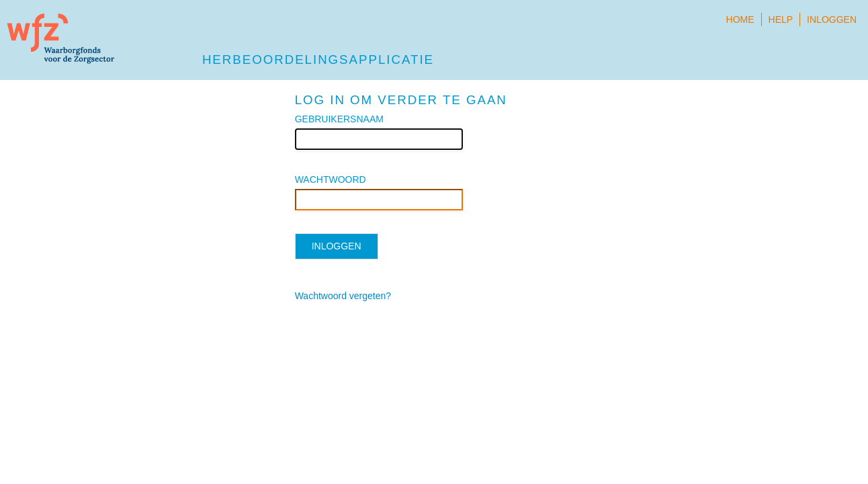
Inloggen (832, 19)
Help (781, 19)
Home (740, 19)
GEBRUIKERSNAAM (339, 119)
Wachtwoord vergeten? (343, 296)
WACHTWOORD (331, 179)
